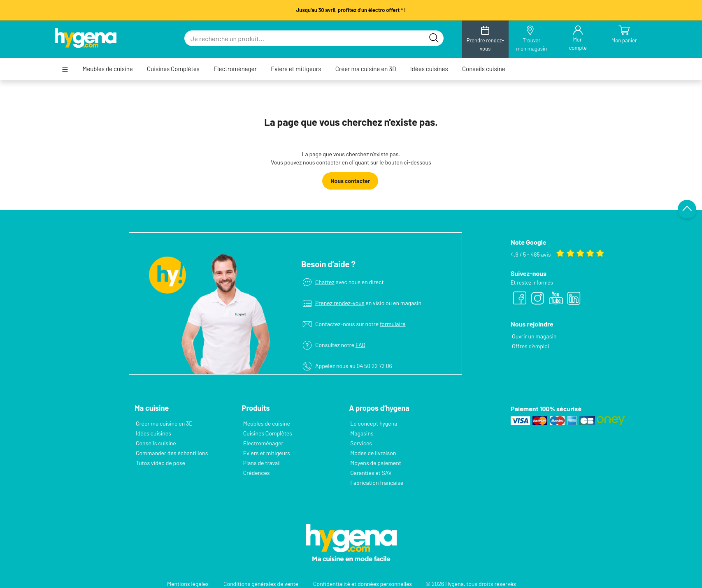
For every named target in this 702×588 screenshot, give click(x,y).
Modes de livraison (373, 453)
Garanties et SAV (371, 473)
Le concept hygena (374, 423)
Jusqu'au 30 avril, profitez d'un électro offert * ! (351, 10)
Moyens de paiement (375, 463)
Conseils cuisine (484, 69)
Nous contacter (350, 181)
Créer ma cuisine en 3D (366, 69)
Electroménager (235, 69)
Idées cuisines (429, 69)
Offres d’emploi (530, 346)
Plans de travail (262, 463)
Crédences (257, 473)
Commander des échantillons (172, 453)
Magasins (362, 433)
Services (361, 443)
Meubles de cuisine (107, 69)
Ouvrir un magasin (534, 336)
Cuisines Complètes (173, 69)
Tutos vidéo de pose (160, 463)
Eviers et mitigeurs (296, 69)
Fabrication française (377, 483)
